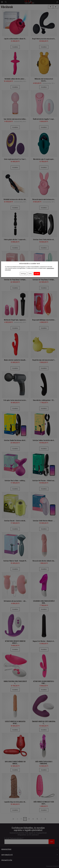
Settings (23, 274)
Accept (37, 274)
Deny (30, 274)
